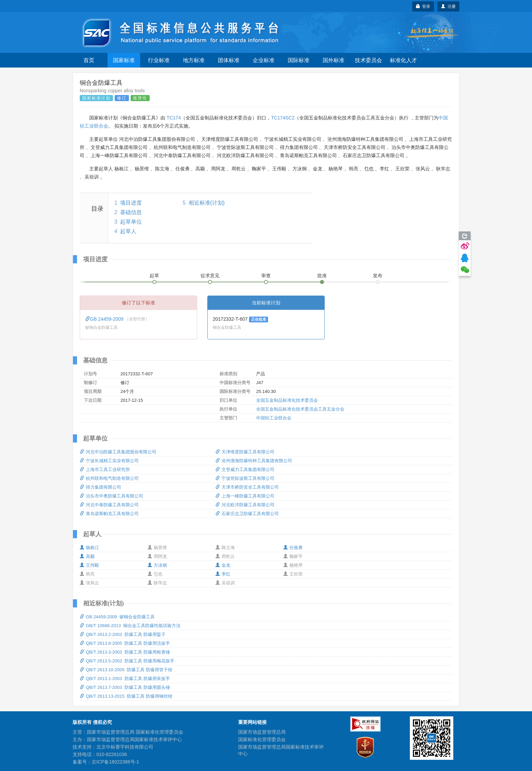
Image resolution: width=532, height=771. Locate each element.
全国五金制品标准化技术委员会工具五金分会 (300, 409)
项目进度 (131, 203)
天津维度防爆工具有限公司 (245, 452)
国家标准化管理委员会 (262, 739)
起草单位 (131, 222)
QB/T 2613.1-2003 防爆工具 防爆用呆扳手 (125, 679)
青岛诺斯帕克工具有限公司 (109, 514)
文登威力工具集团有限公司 (245, 469)
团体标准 (229, 60)
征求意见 (210, 276)
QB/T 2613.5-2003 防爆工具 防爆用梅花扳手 (127, 661)
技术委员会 (368, 60)
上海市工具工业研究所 (105, 469)
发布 (378, 276)
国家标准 (124, 60)
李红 (223, 574)
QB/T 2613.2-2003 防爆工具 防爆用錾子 (123, 634)
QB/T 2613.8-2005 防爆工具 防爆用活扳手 (125, 643)
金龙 (223, 565)
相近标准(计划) (207, 203)
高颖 (87, 556)
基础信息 (131, 212)
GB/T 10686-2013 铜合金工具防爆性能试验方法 (130, 626)
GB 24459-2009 (105, 319)
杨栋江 (89, 548)
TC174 (174, 118)
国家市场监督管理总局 (262, 732)
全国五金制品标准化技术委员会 (287, 400)
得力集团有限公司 (100, 487)
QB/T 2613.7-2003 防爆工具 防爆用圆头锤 (125, 687)
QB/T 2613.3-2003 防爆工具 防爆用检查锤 (125, 652)
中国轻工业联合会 (274, 418)
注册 (448, 6)
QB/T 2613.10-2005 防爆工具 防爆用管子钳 (126, 670)
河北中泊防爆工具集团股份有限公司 (118, 452)
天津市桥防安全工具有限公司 (247, 487)
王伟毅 (89, 565)
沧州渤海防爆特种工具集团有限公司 (254, 461)
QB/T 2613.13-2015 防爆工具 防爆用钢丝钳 (126, 696)
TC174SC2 (283, 118)
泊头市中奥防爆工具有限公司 (111, 496)
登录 (423, 6)
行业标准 (159, 60)
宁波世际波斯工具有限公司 (245, 478)
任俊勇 (293, 548)
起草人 (128, 231)
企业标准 (264, 60)
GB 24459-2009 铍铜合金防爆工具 (117, 617)
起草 (154, 276)
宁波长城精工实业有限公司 (109, 461)
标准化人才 (403, 60)
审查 (266, 276)
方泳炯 (157, 565)
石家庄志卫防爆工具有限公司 (247, 514)
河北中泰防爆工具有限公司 (109, 505)
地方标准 (194, 60)
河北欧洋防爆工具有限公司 (245, 505)
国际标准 (299, 60)
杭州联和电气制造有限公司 (109, 478)
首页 (89, 60)
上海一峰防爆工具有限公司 (245, 496)
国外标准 (334, 60)
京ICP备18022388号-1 (115, 762)
